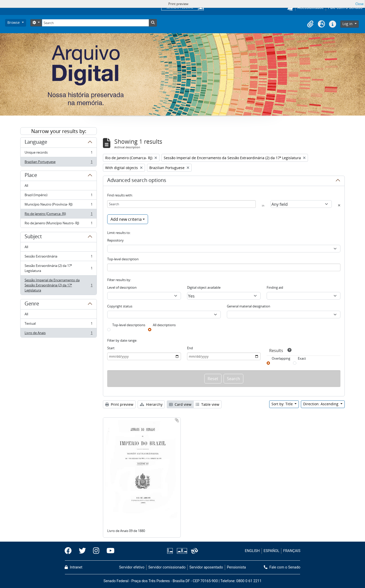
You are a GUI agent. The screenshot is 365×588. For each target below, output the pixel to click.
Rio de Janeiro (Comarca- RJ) (58, 215)
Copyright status (120, 306)
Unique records (58, 153)
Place (31, 176)
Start (111, 348)
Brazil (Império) (58, 196)
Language (36, 143)
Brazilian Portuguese (58, 163)
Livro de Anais (58, 334)
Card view (180, 404)
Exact (302, 358)
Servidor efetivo (132, 567)
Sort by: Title (283, 404)
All (26, 186)
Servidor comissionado (167, 567)
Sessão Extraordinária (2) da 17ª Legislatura (58, 268)
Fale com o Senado (282, 567)
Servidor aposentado (206, 567)
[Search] (95, 23)
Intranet (74, 567)
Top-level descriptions (129, 325)
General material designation (249, 306)
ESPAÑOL (271, 551)
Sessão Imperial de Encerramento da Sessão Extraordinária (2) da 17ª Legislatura (58, 285)
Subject (33, 237)
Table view (207, 404)
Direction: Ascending (321, 404)
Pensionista (236, 567)
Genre (32, 304)
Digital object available (204, 287)
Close (359, 4)
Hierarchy (151, 404)
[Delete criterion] (339, 205)
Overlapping (281, 358)
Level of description (122, 287)
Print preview (119, 404)
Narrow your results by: (59, 131)
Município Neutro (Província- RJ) (58, 205)
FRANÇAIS (292, 551)
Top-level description (123, 259)
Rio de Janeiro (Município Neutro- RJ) (58, 224)
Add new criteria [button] (126, 219)
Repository (115, 240)
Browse (14, 22)
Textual (58, 325)
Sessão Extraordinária (58, 257)
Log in (348, 24)
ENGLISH (252, 551)
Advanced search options (137, 181)
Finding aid (275, 287)
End (190, 348)
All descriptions (164, 325)
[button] (310, 24)
